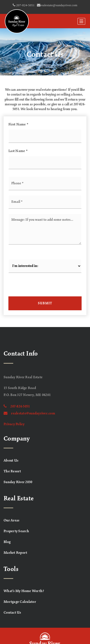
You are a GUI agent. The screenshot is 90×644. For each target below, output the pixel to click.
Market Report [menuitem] (15, 553)
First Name (18, 124)
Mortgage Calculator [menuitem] (20, 602)
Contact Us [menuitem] (12, 613)
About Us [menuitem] (11, 461)
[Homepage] (17, 21)
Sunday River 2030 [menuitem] (18, 482)
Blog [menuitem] (7, 542)
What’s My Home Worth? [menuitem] (24, 591)
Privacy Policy (14, 424)
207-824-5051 (17, 407)
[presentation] (45, 287)
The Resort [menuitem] (12, 471)
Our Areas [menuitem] (11, 520)
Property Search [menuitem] (16, 531)
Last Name (18, 151)
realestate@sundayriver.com (29, 413)
